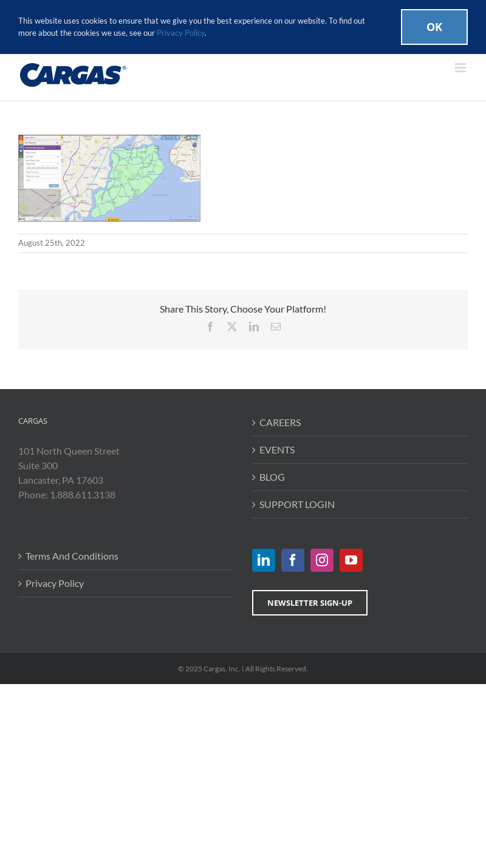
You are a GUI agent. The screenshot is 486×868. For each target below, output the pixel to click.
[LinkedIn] (264, 560)
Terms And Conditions (72, 556)
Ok (434, 27)
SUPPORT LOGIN (297, 504)
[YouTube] (351, 560)
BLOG (272, 477)
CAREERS (280, 422)
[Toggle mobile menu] (461, 68)
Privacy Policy (55, 583)
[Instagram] (322, 560)
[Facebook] (293, 560)
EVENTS (277, 449)
